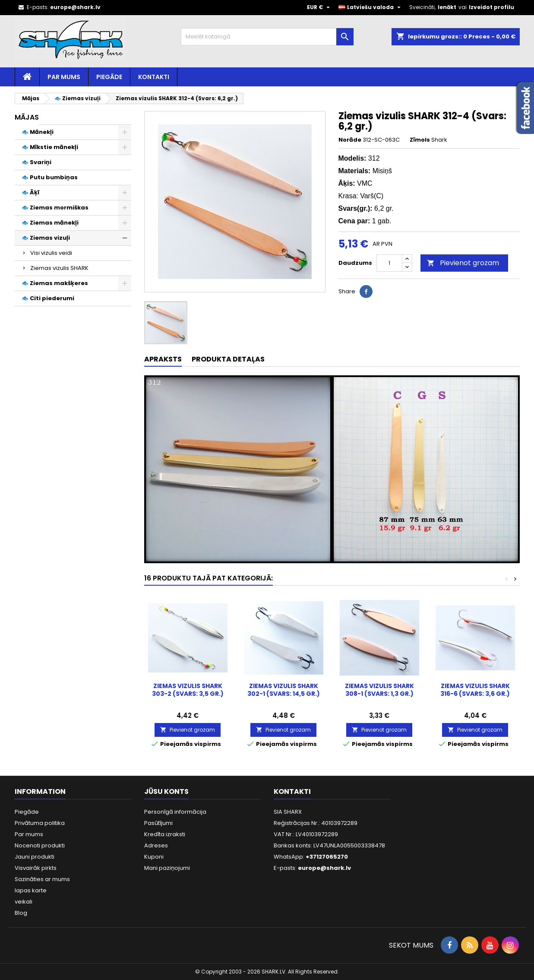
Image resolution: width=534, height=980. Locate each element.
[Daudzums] (389, 263)
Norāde (350, 140)
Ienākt (447, 7)
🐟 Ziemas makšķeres (55, 283)
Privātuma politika (40, 823)
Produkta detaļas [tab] (228, 359)
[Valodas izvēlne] (371, 7)
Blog (21, 913)
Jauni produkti (35, 857)
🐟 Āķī (30, 192)
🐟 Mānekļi (38, 132)
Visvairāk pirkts (36, 868)
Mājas (27, 117)
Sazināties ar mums (42, 879)
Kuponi (154, 857)
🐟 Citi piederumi (48, 298)
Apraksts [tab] (163, 359)
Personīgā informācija (175, 812)
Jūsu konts (166, 791)
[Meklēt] (267, 37)
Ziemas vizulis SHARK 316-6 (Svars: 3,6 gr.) (475, 690)
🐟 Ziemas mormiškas (55, 208)
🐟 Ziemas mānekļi (50, 223)
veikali (24, 902)
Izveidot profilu (491, 7)
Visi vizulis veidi (51, 253)
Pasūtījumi (158, 823)
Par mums (64, 77)
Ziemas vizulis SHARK (59, 268)
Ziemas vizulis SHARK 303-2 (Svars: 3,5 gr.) (188, 690)
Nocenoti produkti (40, 845)
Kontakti (154, 77)
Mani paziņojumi (167, 868)
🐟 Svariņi (36, 162)
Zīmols (420, 140)
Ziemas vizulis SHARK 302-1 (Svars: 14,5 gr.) (284, 690)
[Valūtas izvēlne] (319, 7)
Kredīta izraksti (165, 834)
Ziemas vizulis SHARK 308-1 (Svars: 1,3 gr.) (379, 690)
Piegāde (109, 77)
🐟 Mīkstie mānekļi (50, 147)
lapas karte (31, 890)
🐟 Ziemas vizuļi (46, 238)
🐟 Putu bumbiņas (50, 177)
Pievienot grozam (463, 263)
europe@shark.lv (75, 7)
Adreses (156, 845)
